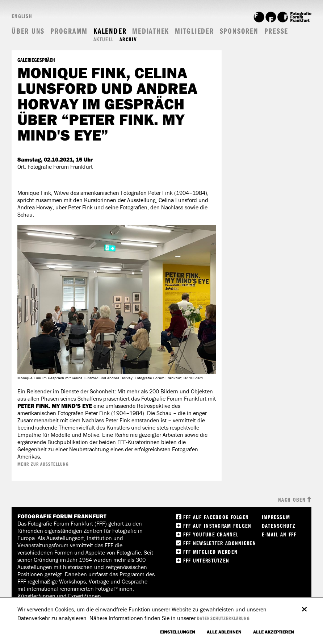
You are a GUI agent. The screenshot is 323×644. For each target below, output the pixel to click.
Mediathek (151, 31)
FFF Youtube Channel (211, 534)
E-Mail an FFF (279, 534)
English (22, 16)
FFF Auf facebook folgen (216, 517)
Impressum (276, 517)
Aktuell (104, 39)
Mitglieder (194, 31)
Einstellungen (178, 632)
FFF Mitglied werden (210, 552)
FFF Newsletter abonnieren (220, 543)
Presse (276, 31)
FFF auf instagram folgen (217, 526)
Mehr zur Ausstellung (43, 464)
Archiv (128, 39)
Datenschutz (279, 526)
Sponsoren (239, 31)
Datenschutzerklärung (223, 618)
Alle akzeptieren (274, 632)
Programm (69, 31)
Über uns (28, 31)
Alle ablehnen (224, 632)
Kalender (110, 31)
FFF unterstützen (206, 560)
